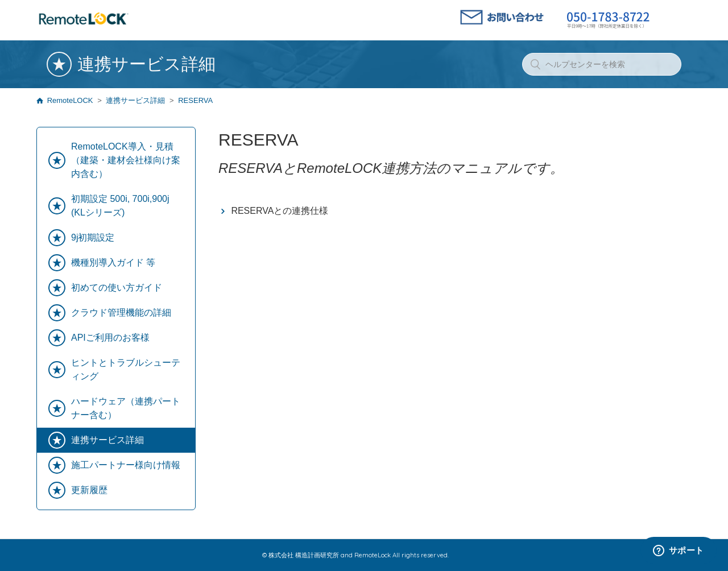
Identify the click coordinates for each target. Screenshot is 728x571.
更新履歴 (89, 490)
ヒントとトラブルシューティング (126, 369)
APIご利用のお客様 (110, 338)
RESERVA (195, 100)
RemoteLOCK (70, 100)
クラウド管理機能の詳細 (121, 313)
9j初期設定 (93, 237)
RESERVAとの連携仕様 (280, 211)
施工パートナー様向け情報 (126, 465)
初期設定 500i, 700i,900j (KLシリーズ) (120, 206)
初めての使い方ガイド (117, 287)
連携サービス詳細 (135, 100)
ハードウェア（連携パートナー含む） (126, 408)
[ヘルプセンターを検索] (602, 64)
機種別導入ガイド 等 (113, 262)
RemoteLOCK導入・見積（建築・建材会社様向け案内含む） (126, 160)
